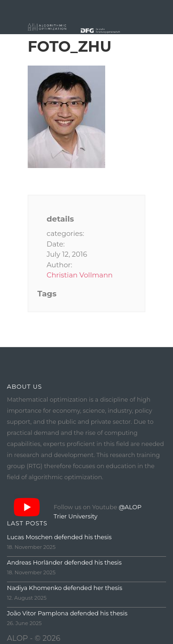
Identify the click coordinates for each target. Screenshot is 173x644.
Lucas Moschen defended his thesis (59, 537)
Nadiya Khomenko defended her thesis (65, 588)
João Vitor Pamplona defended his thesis (67, 613)
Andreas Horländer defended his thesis (64, 563)
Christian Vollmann (80, 275)
